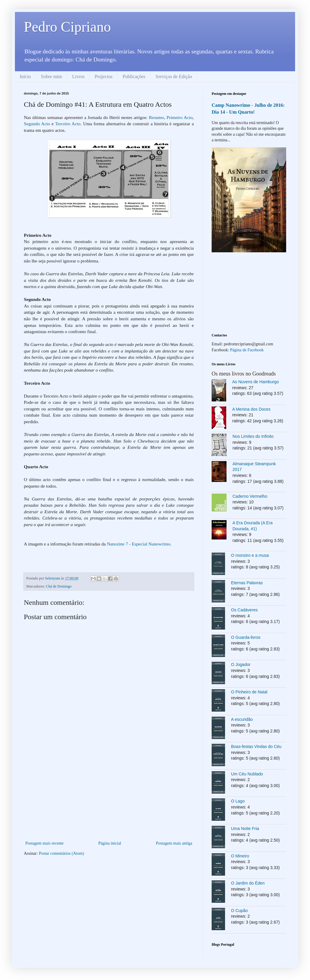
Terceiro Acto (68, 124)
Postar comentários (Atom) (61, 853)
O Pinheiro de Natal (249, 692)
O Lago (238, 801)
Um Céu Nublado (247, 774)
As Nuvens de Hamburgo (255, 382)
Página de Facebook (247, 350)
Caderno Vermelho (250, 496)
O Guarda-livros (246, 637)
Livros (78, 76)
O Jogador (241, 664)
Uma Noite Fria (245, 828)
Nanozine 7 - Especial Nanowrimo (139, 544)
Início (25, 76)
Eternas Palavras (247, 583)
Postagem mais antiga (174, 843)
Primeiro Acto (180, 117)
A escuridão (242, 719)
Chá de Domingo (59, 586)
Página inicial (110, 843)
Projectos (104, 76)
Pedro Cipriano (67, 27)
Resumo (156, 117)
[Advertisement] (109, 795)
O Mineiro (240, 856)
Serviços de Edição (174, 76)
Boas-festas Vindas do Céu (256, 746)
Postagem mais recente (44, 843)
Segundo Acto (37, 124)
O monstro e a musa (250, 555)
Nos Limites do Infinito (253, 436)
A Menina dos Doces (251, 409)
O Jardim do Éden (248, 883)
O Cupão (239, 911)
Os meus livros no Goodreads (244, 374)
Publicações (134, 76)
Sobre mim (51, 76)
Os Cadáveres (244, 610)
